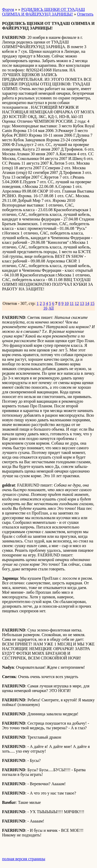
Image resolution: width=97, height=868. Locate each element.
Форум (8, 9)
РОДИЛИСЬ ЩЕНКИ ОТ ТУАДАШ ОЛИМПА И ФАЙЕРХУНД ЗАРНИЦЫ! (43, 12)
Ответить (85, 14)
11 (72, 303)
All (51, 308)
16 (45, 308)
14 (87, 303)
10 (67, 303)
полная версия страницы (24, 859)
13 (82, 303)
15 (92, 303)
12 (77, 303)
